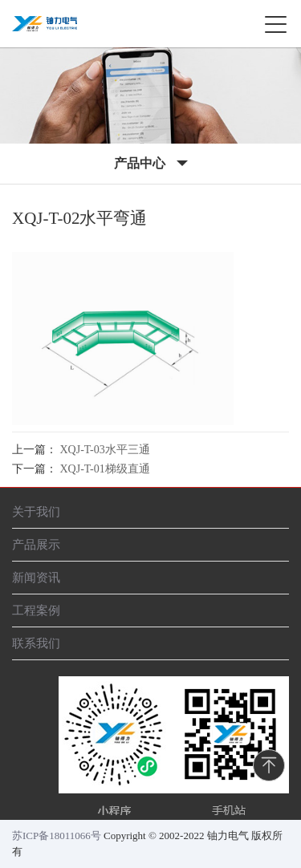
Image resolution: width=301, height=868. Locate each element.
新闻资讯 (36, 577)
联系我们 (36, 643)
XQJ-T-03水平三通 (105, 450)
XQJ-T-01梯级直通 (105, 469)
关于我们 (36, 511)
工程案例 (36, 610)
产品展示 (36, 544)
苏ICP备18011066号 (57, 836)
